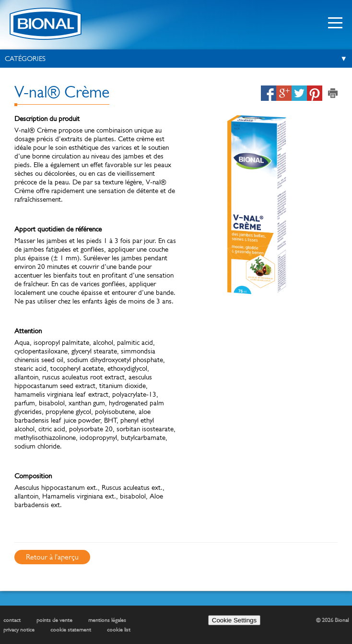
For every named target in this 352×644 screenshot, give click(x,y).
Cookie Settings (234, 620)
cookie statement (71, 630)
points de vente (54, 620)
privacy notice (19, 630)
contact (12, 620)
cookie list (119, 630)
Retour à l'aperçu (52, 557)
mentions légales (107, 620)
